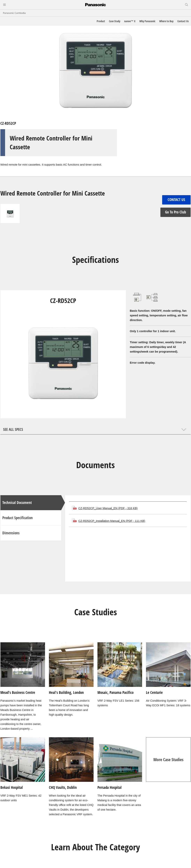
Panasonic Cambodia (14, 13)
